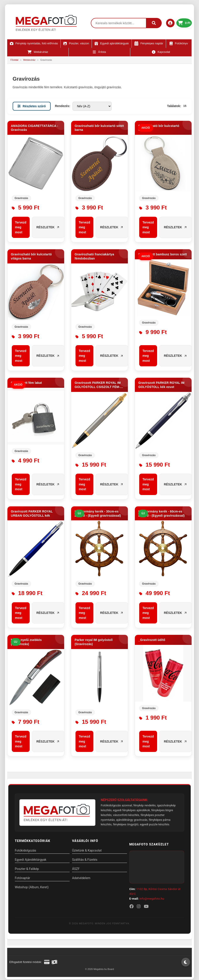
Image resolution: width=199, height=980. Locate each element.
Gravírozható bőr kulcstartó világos (159, 128)
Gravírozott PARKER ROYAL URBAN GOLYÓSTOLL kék (32, 513)
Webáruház (29, 60)
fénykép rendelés (144, 805)
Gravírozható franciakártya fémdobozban (94, 256)
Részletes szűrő (32, 106)
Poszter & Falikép (27, 869)
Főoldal (14, 60)
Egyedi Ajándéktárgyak (31, 860)
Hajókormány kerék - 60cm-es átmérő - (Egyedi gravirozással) (161, 513)
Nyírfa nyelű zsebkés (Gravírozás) (26, 642)
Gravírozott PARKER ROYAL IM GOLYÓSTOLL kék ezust (161, 385)
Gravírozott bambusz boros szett (163, 254)
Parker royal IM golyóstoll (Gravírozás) (94, 642)
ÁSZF (77, 869)
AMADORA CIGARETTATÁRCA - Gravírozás (34, 128)
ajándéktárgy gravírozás (132, 820)
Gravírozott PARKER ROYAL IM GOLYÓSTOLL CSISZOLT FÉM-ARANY (98, 385)
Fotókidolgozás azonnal (116, 805)
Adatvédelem (83, 878)
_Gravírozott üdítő (152, 640)
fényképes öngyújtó (126, 824)
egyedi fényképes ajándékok (132, 810)
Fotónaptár (22, 878)
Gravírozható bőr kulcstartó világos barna (31, 256)
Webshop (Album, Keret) (32, 887)
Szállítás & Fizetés (86, 860)
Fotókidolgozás (26, 851)
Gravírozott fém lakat (26, 383)
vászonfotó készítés (126, 815)
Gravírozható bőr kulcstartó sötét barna (99, 128)
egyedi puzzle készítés (155, 824)
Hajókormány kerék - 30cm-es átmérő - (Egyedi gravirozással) (98, 513)
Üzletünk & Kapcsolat (88, 851)
